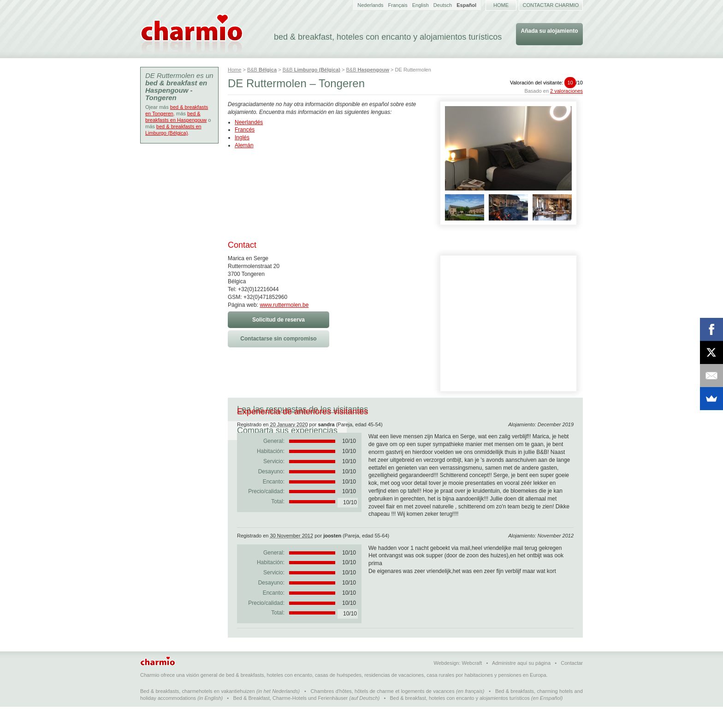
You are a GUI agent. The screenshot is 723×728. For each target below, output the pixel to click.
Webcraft (472, 684)
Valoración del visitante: (546, 83)
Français (398, 5)
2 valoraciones (566, 91)
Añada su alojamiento (549, 31)
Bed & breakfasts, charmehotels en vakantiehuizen (198, 712)
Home (501, 5)
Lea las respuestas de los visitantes (302, 409)
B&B (262, 70)
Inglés (242, 137)
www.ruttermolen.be (284, 305)
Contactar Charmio (551, 5)
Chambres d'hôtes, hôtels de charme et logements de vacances (383, 712)
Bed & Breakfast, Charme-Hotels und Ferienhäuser (290, 719)
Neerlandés (249, 122)
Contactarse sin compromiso (278, 339)
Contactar (572, 684)
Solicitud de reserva (279, 320)
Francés (245, 130)
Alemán (244, 145)
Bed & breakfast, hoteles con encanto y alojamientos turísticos (460, 719)
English (421, 5)
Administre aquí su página (521, 684)
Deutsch (443, 5)
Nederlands (370, 5)
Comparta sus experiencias (437, 409)
